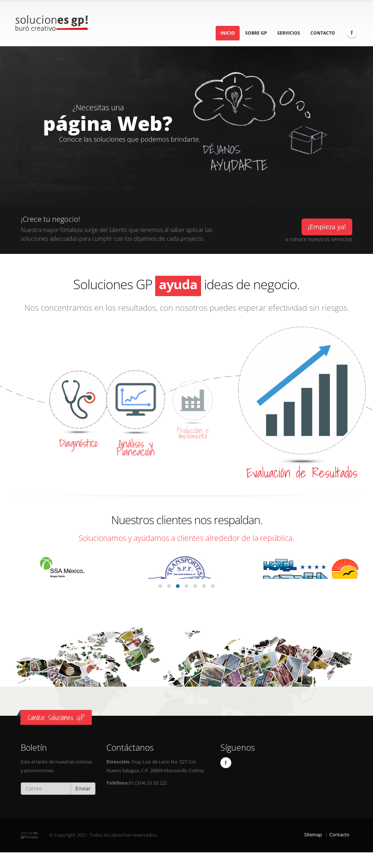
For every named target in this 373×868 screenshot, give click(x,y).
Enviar (83, 804)
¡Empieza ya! (327, 227)
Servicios (289, 33)
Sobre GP (256, 33)
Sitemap (313, 850)
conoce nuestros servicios (321, 239)
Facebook (352, 32)
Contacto (323, 33)
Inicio (228, 33)
